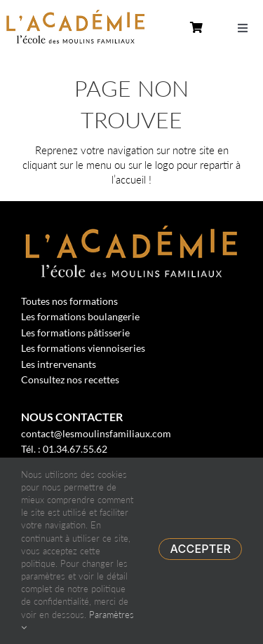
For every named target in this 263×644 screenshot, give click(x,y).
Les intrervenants (59, 364)
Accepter (200, 549)
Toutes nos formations (69, 301)
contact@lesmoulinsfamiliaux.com (96, 433)
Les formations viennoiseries (83, 348)
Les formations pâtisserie (75, 333)
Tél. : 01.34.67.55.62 (64, 449)
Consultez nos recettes (70, 379)
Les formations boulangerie (80, 316)
